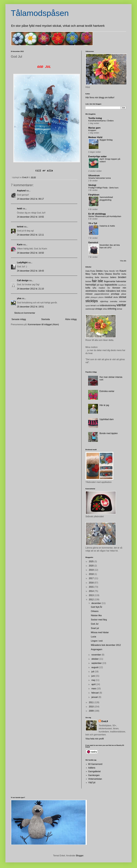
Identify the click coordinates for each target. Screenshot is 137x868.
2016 (92, 583)
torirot (20, 227)
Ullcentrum (94, 176)
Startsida (46, 319)
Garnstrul (93, 243)
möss (124, 291)
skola (116, 297)
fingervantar (110, 281)
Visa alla (123, 261)
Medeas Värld (95, 137)
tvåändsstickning (108, 305)
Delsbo (99, 271)
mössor (89, 294)
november (97, 655)
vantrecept (90, 309)
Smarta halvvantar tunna (99, 178)
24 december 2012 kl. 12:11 (30, 235)
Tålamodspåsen (40, 13)
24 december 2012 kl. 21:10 (30, 289)
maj (93, 680)
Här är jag (104, 405)
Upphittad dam (106, 419)
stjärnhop (104, 301)
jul (98, 285)
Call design (23, 280)
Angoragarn (97, 649)
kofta (88, 288)
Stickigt (92, 185)
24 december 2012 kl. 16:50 (30, 253)
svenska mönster (118, 301)
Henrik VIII (114, 271)
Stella (124, 274)
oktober (95, 659)
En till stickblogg (97, 214)
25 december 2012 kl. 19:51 (30, 307)
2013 (92, 595)
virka (105, 309)
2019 (92, 570)
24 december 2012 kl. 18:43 (30, 271)
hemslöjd (91, 285)
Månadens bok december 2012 (106, 645)
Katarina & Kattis (107, 226)
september (97, 663)
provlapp (115, 294)
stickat (122, 297)
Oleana (108, 274)
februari (95, 693)
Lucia (93, 637)
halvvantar (121, 281)
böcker (88, 281)
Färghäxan (94, 195)
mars (94, 689)
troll (98, 306)
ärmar (120, 309)
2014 (92, 591)
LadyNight (22, 262)
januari (95, 697)
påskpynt (94, 297)
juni (93, 676)
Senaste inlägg (19, 319)
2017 (92, 578)
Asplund (21, 191)
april (94, 684)
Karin (20, 245)
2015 (92, 587)
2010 (92, 707)
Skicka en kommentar (25, 313)
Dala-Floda (90, 271)
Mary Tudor (91, 274)
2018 (92, 574)
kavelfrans (122, 285)
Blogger (80, 856)
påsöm (101, 297)
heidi (19, 209)
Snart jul (95, 628)
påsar (124, 294)
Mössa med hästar (100, 632)
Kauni (123, 271)
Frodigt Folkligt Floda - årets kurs (103, 188)
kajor (102, 285)
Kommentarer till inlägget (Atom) (43, 324)
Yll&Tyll (92, 783)
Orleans (95, 611)
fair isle (98, 281)
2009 (92, 711)
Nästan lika (96, 615)
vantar (121, 305)
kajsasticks (111, 285)
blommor (105, 277)
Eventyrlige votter (97, 156)
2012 (92, 600)
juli (93, 672)
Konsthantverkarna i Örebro (101, 121)
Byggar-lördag (106, 140)
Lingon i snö (97, 641)
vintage (99, 309)
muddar (101, 291)
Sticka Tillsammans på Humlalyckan (105, 216)
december (97, 603)
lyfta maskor (99, 288)
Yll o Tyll (93, 223)
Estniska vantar (107, 391)
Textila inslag (95, 118)
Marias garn (94, 128)
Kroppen (92, 130)
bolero (113, 277)
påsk (87, 297)
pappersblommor (102, 294)
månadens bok (113, 291)
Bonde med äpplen (109, 433)
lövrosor (116, 288)
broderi (122, 277)
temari (93, 306)
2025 (92, 561)
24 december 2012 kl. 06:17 (30, 199)
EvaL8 (105, 721)
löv (109, 288)
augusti (95, 667)
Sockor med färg (99, 620)
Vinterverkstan (95, 779)
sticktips (92, 301)
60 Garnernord (95, 764)
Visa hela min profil (95, 739)
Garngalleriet (94, 771)
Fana (106, 271)
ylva (19, 298)
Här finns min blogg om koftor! (100, 98)
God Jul (95, 624)
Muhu (101, 274)
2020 (92, 566)
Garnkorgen (94, 775)
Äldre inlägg (71, 319)
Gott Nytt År (97, 607)
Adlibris (92, 768)
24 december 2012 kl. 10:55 (30, 217)
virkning (112, 309)
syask (88, 306)
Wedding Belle (92, 277)
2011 (92, 702)
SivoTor (116, 274)
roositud (108, 297)
